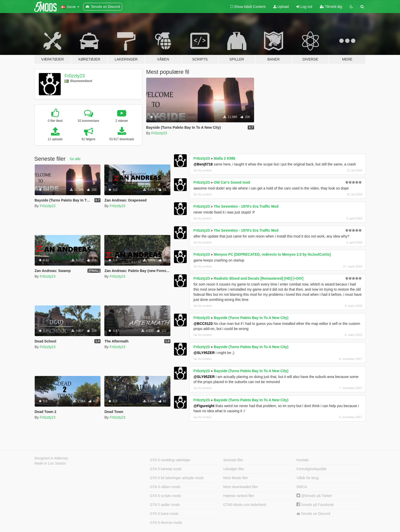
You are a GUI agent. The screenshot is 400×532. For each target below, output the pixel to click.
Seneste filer (233, 460)
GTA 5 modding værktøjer (170, 460)
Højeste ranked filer (239, 496)
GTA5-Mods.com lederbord (245, 505)
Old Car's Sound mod (232, 182)
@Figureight (204, 406)
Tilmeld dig (331, 7)
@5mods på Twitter (314, 496)
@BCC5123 (203, 324)
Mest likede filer (236, 478)
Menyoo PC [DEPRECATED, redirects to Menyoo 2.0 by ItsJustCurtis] (272, 254)
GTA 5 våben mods (165, 487)
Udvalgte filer (234, 469)
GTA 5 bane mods (164, 514)
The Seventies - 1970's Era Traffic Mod (246, 206)
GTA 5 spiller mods (165, 505)
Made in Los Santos (50, 463)
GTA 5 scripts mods (165, 496)
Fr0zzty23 (75, 76)
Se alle (75, 159)
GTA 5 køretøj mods (166, 469)
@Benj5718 (203, 164)
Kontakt (302, 460)
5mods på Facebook (315, 505)
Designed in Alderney (51, 458)
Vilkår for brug (308, 478)
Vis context (203, 170)
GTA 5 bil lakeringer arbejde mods (177, 478)
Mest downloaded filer (241, 487)
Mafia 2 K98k (225, 158)
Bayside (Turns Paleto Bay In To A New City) (251, 318)
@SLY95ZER (204, 353)
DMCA (302, 487)
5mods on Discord (313, 514)
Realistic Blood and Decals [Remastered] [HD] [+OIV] (259, 278)
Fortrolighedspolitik (311, 469)
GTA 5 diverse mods (166, 523)
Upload (281, 7)
